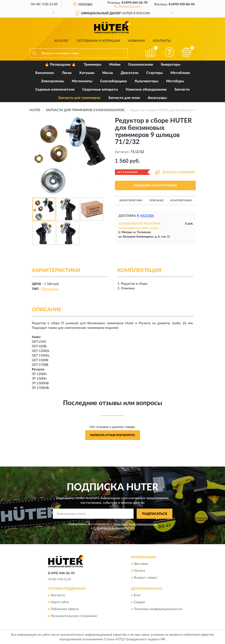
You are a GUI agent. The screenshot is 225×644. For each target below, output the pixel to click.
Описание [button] (156, 200)
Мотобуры (175, 81)
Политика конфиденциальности (158, 609)
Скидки (139, 602)
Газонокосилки (141, 65)
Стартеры (154, 73)
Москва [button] (147, 216)
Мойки (115, 65)
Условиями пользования (109, 528)
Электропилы (52, 81)
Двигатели (130, 73)
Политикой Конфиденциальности (135, 524)
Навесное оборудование (146, 90)
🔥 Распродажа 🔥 (60, 65)
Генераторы (171, 65)
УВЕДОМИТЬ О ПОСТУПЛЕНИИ (155, 186)
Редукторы (50, 289)
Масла (108, 73)
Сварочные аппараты (100, 90)
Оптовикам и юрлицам (99, 41)
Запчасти (182, 90)
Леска (67, 73)
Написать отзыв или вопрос (113, 435)
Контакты (162, 41)
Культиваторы (147, 81)
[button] (127, 6)
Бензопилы (45, 73)
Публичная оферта (65, 609)
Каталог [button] (62, 41)
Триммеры (93, 65)
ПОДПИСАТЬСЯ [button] (154, 514)
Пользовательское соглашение (74, 616)
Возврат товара (145, 578)
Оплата (139, 571)
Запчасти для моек (124, 98)
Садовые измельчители (55, 90)
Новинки (136, 41)
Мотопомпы (82, 81)
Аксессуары (157, 98)
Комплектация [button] (181, 200)
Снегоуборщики (114, 81)
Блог (137, 595)
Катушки (87, 73)
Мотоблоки (180, 73)
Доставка (141, 564)
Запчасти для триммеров (79, 98)
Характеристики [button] (131, 200)
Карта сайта (60, 602)
